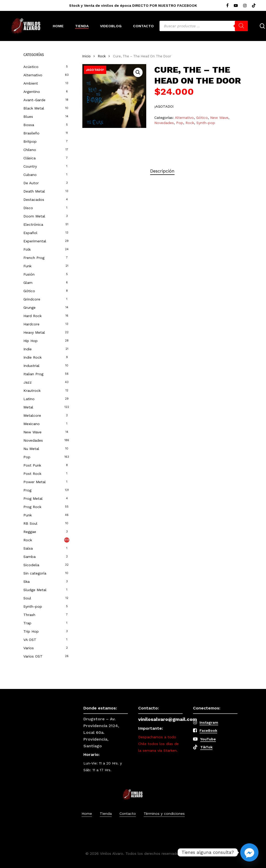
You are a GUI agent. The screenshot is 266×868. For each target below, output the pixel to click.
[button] (138, 72)
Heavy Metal (34, 332)
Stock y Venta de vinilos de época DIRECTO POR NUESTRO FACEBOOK (133, 5)
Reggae (30, 532)
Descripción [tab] (162, 171)
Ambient (31, 83)
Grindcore (32, 299)
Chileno (30, 150)
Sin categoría (35, 573)
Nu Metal (31, 449)
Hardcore (31, 324)
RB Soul (30, 523)
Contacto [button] (128, 814)
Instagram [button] (209, 722)
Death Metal (34, 191)
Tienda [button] (106, 814)
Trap (27, 623)
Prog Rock (32, 507)
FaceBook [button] (208, 730)
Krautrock (32, 391)
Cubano (30, 175)
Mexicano (32, 424)
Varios (29, 648)
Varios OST (33, 656)
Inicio (87, 56)
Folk (27, 249)
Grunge (29, 307)
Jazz (28, 382)
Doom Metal (34, 216)
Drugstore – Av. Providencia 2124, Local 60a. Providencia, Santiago (101, 732)
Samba (29, 557)
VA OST (30, 640)
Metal (28, 407)
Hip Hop (31, 341)
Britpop (30, 141)
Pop (27, 457)
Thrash (29, 615)
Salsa (28, 548)
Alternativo (33, 75)
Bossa (29, 125)
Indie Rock (32, 357)
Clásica (29, 158)
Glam (28, 283)
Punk (28, 515)
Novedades (33, 440)
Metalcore (32, 415)
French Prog (34, 258)
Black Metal (34, 108)
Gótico (29, 291)
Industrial (31, 366)
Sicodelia (31, 565)
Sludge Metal (35, 590)
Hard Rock (32, 316)
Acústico (31, 67)
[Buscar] (241, 26)
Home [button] (87, 814)
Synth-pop (33, 606)
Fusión (29, 274)
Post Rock (32, 474)
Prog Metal (33, 498)
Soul (27, 598)
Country (30, 166)
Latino (29, 399)
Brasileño (31, 133)
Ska (26, 582)
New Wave (32, 432)
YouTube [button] (208, 739)
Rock (28, 540)
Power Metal (35, 482)
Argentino (32, 92)
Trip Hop (31, 631)
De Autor (31, 183)
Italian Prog (33, 374)
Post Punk (32, 465)
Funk (27, 266)
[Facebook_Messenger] (249, 852)
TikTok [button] (206, 747)
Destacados (34, 200)
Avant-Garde (34, 100)
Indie (28, 349)
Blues (28, 117)
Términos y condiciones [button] (164, 814)
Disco (28, 208)
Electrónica (33, 224)
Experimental (35, 241)
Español (30, 233)
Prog (27, 490)
